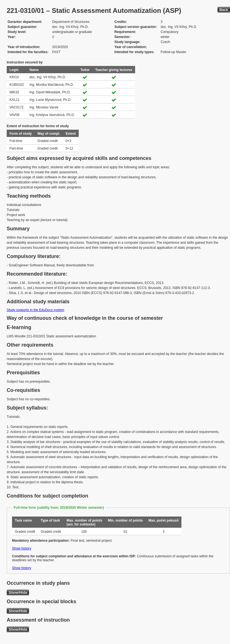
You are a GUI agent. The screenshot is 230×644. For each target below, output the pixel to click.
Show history (22, 548)
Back (224, 10)
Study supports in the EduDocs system (35, 310)
